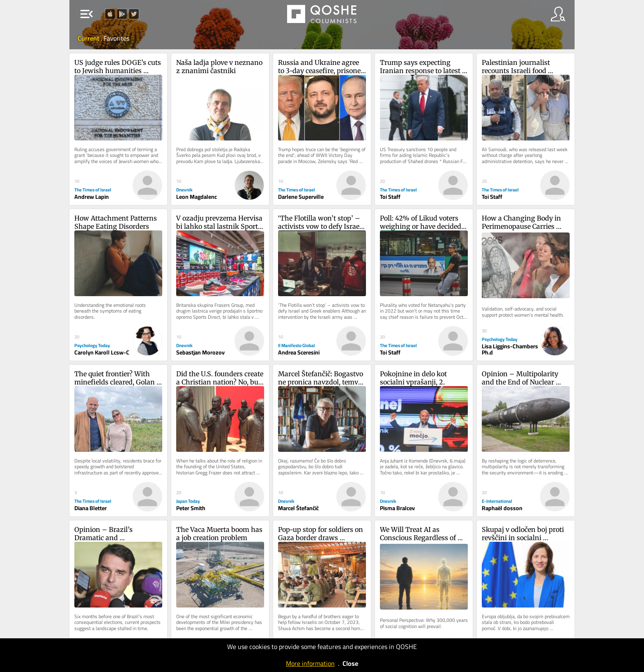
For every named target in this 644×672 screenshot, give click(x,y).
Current (89, 38)
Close (350, 663)
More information (310, 663)
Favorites (116, 38)
